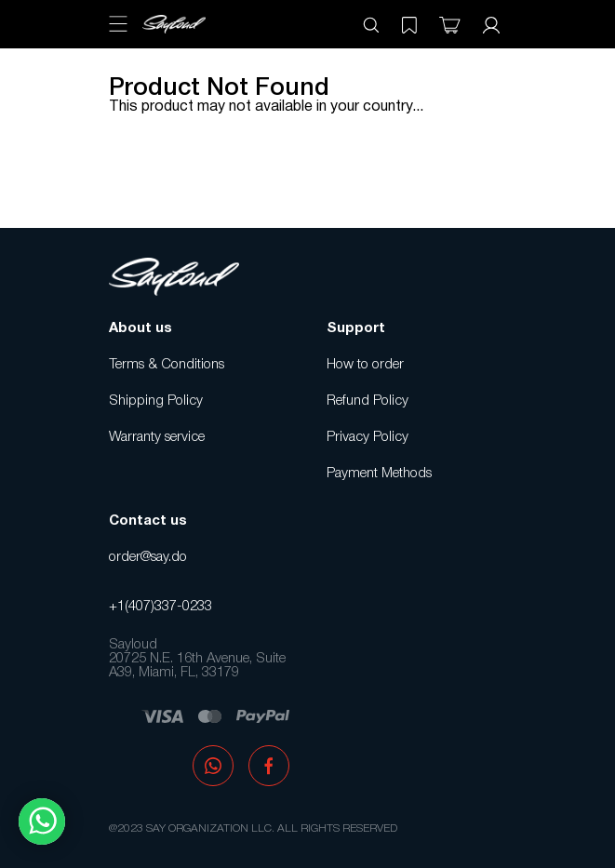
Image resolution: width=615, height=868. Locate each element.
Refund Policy (368, 401)
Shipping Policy (156, 401)
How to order (365, 365)
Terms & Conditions (167, 365)
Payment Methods (379, 474)
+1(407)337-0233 (160, 607)
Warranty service (157, 437)
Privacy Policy (368, 437)
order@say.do (148, 557)
